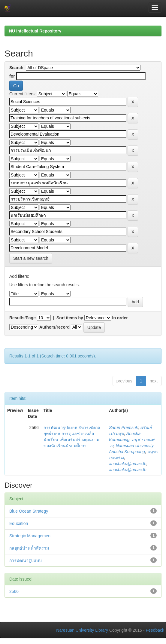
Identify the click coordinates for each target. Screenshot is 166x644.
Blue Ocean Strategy (29, 511)
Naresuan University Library (82, 630)
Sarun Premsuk (123, 428)
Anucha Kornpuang (127, 452)
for (12, 76)
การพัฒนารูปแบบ (26, 560)
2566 (14, 591)
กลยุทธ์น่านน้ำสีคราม (29, 548)
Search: (17, 68)
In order (120, 318)
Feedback (155, 630)
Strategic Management (30, 536)
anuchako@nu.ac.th (128, 464)
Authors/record (54, 327)
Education (19, 523)
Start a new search (31, 258)
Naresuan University (135, 446)
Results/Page (23, 318)
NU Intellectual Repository (35, 31)
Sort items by (70, 318)
